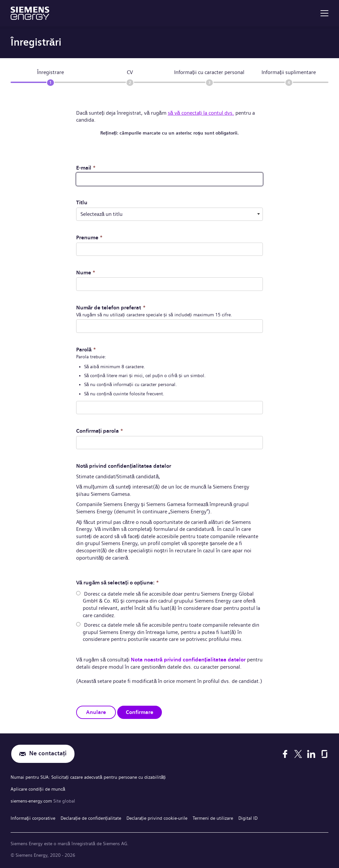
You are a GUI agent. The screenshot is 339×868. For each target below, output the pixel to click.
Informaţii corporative (33, 817)
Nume (86, 272)
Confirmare (140, 712)
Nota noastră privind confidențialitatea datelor (188, 659)
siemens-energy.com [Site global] (32, 800)
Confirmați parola (100, 431)
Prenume (89, 237)
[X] (298, 753)
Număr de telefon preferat (111, 307)
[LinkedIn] (311, 753)
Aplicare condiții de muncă (38, 788)
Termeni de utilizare (213, 817)
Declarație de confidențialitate (91, 817)
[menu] (324, 13)
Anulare (96, 712)
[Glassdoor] (324, 753)
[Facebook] (285, 753)
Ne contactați (48, 753)
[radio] (78, 593)
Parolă (86, 349)
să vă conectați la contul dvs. (201, 113)
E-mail (86, 168)
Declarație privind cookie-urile (157, 817)
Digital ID (248, 817)
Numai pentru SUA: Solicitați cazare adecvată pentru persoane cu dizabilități (88, 777)
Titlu (82, 202)
